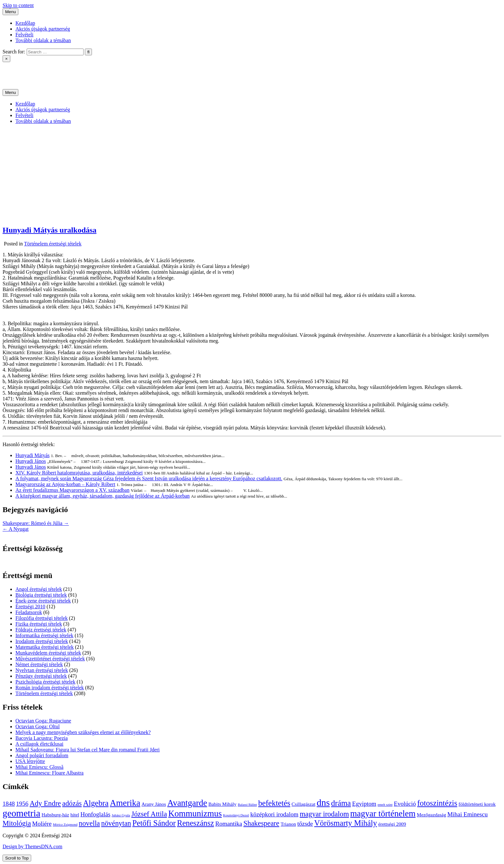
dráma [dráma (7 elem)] (341, 803)
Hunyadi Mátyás (32, 455)
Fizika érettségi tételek (39, 624)
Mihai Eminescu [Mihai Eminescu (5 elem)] (468, 814)
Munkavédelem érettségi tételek (48, 653)
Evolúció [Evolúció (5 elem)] (405, 804)
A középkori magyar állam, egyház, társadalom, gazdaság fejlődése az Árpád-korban (103, 496)
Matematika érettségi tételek (45, 647)
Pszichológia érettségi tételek (45, 682)
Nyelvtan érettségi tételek (42, 670)
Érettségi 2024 (18, 70)
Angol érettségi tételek (39, 589)
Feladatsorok (29, 612)
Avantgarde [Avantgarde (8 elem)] (187, 803)
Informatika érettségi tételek (44, 635)
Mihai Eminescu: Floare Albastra (50, 773)
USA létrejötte (30, 761)
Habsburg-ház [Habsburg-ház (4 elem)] (55, 815)
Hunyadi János (31, 461)
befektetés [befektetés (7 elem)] (274, 803)
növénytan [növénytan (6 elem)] (116, 823)
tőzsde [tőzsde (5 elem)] (305, 824)
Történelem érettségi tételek (53, 244)
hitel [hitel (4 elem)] (75, 815)
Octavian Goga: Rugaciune (43, 721)
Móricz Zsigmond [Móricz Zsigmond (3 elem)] (65, 825)
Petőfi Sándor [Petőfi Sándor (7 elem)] (154, 823)
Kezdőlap (25, 23)
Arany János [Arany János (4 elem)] (154, 804)
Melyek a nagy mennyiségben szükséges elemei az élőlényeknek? (83, 732)
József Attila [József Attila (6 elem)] (149, 814)
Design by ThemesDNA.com (32, 846)
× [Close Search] (6, 59)
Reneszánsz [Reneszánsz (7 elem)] (196, 823)
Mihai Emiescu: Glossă (39, 767)
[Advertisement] (252, 174)
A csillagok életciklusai (39, 744)
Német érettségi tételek (39, 664)
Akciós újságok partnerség (43, 29)
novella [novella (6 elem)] (89, 823)
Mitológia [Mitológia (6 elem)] (17, 823)
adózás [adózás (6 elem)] (72, 803)
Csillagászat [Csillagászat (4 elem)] (303, 804)
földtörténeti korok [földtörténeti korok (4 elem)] (477, 804)
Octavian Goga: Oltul (38, 726)
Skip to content (18, 5)
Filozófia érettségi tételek (42, 618)
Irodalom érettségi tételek (42, 641)
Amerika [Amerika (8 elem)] (125, 803)
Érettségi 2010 (30, 607)
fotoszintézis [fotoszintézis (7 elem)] (437, 803)
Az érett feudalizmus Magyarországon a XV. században (72, 490)
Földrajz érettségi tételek (41, 630)
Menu (10, 12)
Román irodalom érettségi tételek (50, 688)
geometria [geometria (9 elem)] (21, 813)
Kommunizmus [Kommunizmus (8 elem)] (195, 813)
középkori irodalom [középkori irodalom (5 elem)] (274, 814)
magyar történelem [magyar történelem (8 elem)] (383, 813)
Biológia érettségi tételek (41, 595)
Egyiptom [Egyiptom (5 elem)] (364, 804)
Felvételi (24, 35)
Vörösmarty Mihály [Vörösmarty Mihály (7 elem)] (346, 823)
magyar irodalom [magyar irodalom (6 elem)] (324, 814)
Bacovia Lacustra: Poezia (42, 738)
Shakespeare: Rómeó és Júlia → (36, 523)
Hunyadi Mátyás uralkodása (50, 230)
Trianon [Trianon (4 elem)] (288, 824)
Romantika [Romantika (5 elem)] (229, 824)
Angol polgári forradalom (42, 755)
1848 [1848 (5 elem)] (9, 804)
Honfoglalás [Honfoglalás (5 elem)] (95, 814)
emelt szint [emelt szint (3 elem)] (385, 805)
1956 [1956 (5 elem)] (22, 804)
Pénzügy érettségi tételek (41, 676)
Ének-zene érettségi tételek (43, 601)
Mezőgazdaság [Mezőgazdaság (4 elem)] (432, 815)
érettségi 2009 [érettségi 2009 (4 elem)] (392, 824)
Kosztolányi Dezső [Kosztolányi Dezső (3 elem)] (236, 815)
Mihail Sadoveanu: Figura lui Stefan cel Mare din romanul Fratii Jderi (88, 750)
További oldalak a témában (43, 40)
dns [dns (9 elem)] (323, 803)
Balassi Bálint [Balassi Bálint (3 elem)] (248, 805)
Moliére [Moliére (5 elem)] (42, 824)
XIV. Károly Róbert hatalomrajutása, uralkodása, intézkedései (79, 473)
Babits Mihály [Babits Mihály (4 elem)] (222, 804)
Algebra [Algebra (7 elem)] (96, 803)
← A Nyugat (16, 529)
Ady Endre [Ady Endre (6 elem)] (45, 803)
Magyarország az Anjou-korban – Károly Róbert (65, 484)
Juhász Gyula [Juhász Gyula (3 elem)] (121, 815)
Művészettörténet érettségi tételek (50, 659)
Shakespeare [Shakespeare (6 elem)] (261, 823)
